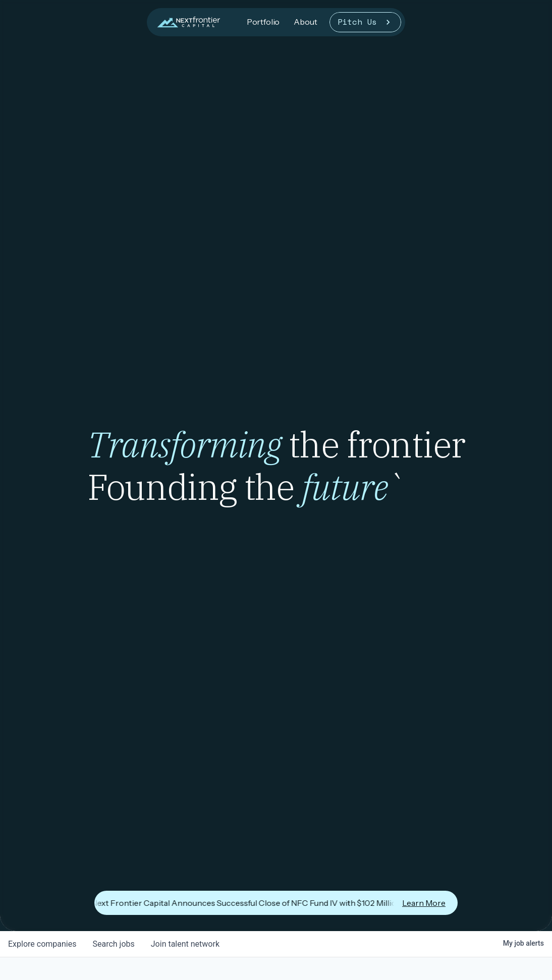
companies (42, 944)
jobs (113, 944)
